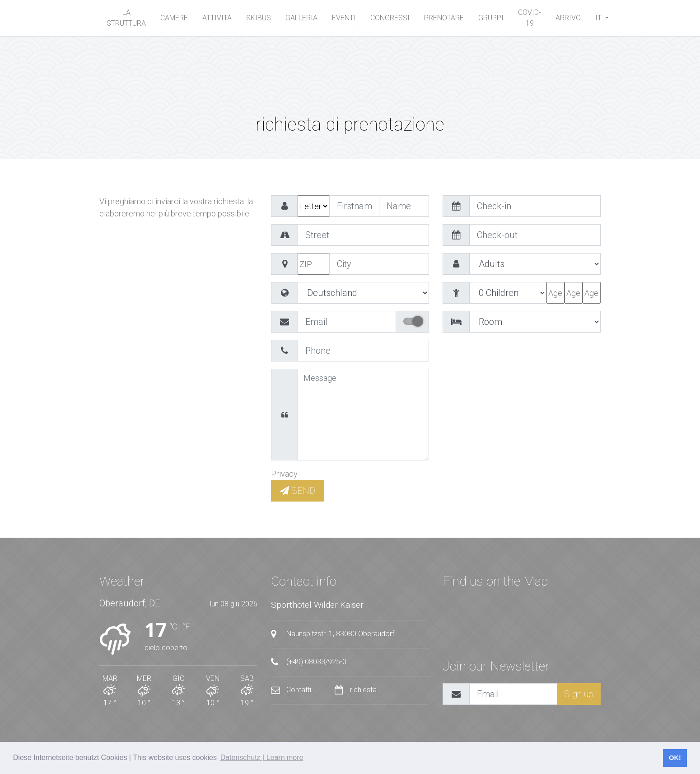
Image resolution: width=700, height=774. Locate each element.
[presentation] (511, 357)
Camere (174, 18)
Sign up (579, 694)
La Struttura (126, 18)
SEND (298, 491)
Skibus (259, 18)
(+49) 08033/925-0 (309, 662)
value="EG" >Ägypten (363, 293)
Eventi (344, 18)
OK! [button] (675, 758)
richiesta (356, 690)
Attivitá (217, 18)
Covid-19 (530, 18)
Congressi (390, 18)
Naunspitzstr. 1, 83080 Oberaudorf (333, 634)
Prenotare (444, 18)
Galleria (301, 18)
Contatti (292, 690)
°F (186, 626)
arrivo (568, 18)
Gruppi (491, 18)
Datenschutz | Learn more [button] (262, 758)
